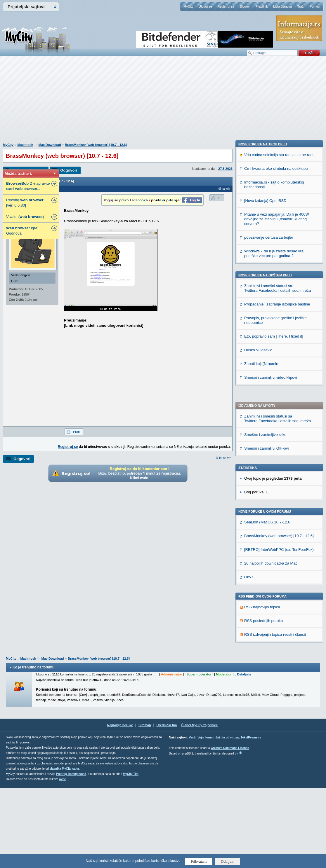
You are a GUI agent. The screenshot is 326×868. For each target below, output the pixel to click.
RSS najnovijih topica (262, 435)
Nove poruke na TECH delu (263, 481)
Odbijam (228, 861)
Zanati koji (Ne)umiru (262, 701)
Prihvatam (199, 861)
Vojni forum (206, 818)
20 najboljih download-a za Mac (271, 391)
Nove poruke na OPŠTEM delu (265, 612)
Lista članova (282, 6)
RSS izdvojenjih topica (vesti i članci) (275, 462)
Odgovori (69, 170)
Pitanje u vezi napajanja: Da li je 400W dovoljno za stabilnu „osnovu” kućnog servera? (277, 556)
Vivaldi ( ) (25, 217)
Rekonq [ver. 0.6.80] (25, 203)
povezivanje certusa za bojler (269, 575)
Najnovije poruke (120, 805)
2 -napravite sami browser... (28, 186)
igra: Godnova (22, 231)
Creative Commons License (230, 828)
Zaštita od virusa (227, 818)
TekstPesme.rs (251, 818)
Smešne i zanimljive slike (265, 262)
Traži (301, 6)
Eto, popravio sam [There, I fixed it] (274, 674)
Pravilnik (262, 6)
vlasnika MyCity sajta (64, 849)
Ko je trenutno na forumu (33, 748)
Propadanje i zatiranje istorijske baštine (277, 641)
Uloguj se (205, 6)
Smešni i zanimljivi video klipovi (271, 715)
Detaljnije (244, 755)
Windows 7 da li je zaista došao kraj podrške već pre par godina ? (274, 591)
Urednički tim (167, 805)
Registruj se (226, 6)
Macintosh (25, 145)
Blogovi (245, 6)
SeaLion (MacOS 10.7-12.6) (268, 350)
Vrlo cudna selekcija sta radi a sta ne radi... (280, 492)
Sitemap (145, 805)
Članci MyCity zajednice (200, 805)
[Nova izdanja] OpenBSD (265, 538)
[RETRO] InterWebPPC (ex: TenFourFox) (279, 377)
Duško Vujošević (258, 687)
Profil (77, 432)
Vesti (192, 818)
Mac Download (50, 145)
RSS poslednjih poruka (263, 448)
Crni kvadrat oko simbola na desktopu (276, 506)
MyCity (188, 6)
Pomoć (315, 6)
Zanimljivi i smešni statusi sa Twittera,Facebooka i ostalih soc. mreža (278, 246)
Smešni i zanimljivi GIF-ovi (266, 276)
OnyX (249, 405)
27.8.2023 (225, 169)
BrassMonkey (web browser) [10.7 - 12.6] (96, 145)
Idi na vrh (225, 458)
